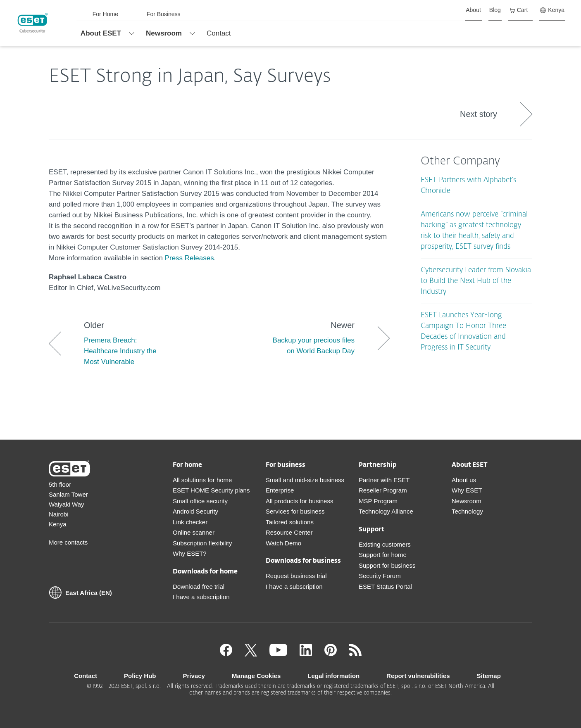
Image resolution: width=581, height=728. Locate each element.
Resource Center (289, 532)
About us (464, 480)
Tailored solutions (290, 522)
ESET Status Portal (385, 586)
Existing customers (385, 544)
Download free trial (199, 586)
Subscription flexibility (202, 543)
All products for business (299, 501)
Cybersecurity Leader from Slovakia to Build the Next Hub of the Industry (476, 281)
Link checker (190, 522)
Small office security (200, 501)
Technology (467, 511)
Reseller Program (383, 490)
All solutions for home (202, 480)
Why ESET (467, 490)
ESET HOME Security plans (211, 490)
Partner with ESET (384, 480)
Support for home (383, 555)
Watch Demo (283, 543)
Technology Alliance (386, 511)
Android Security (195, 511)
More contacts (68, 542)
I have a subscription (201, 597)
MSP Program (378, 501)
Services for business (295, 511)
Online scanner (194, 532)
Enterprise (280, 490)
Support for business (387, 565)
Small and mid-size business (305, 480)
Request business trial (296, 576)
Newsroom (467, 501)
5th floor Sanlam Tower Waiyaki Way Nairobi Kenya (68, 504)
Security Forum (380, 576)
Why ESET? (190, 553)
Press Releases (189, 258)
